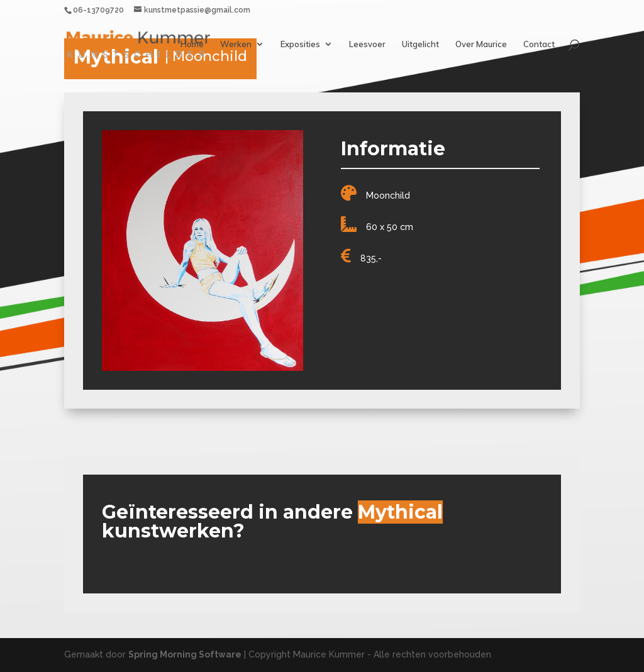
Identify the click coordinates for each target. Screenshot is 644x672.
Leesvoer (367, 44)
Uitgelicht (420, 44)
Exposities (300, 44)
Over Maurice (481, 44)
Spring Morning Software (185, 654)
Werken (236, 44)
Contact (539, 44)
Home (192, 44)
